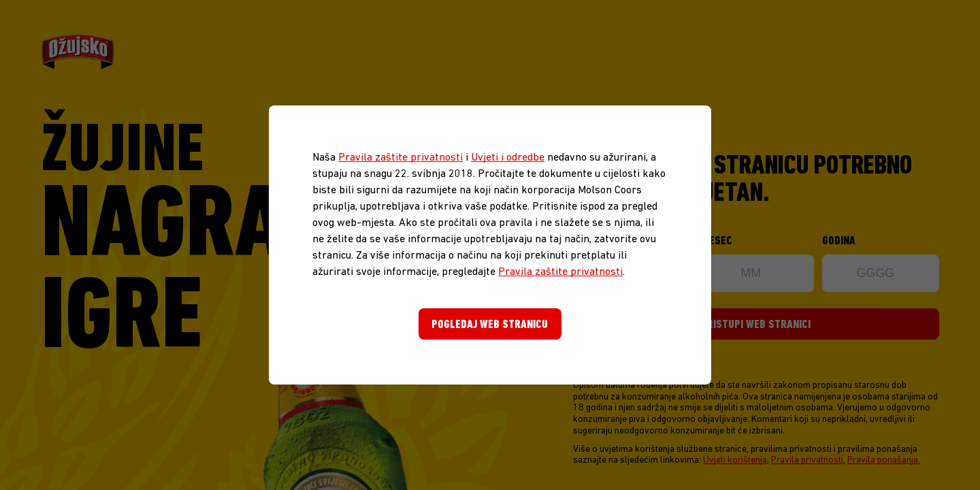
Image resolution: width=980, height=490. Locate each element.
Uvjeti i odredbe (508, 158)
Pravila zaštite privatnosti (401, 158)
